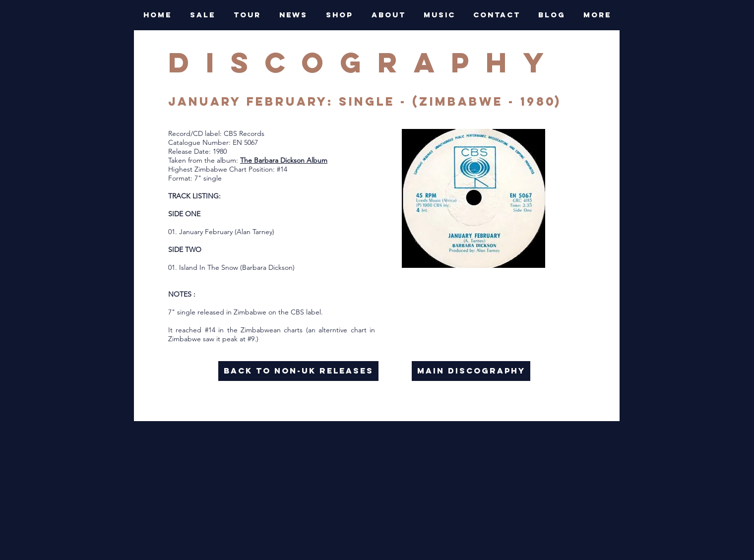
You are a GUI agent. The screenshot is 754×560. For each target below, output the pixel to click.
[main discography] (471, 371)
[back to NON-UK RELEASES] (298, 371)
